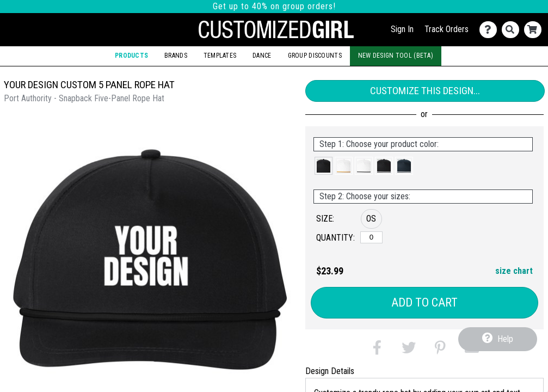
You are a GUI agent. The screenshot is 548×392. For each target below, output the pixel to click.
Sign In (402, 29)
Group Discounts (315, 56)
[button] (324, 166)
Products (131, 56)
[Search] (513, 30)
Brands (176, 56)
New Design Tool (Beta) (396, 56)
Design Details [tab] (330, 371)
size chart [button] (514, 271)
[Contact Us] (491, 30)
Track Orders (447, 29)
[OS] (371, 237)
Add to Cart (424, 302)
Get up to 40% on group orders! (274, 6)
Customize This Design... (425, 91)
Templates (220, 56)
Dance (262, 56)
